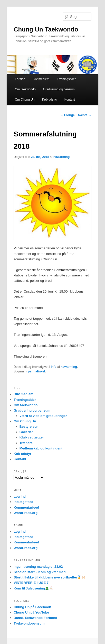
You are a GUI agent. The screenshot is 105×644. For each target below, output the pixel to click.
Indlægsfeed (23, 502)
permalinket (36, 371)
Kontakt (70, 100)
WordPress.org (26, 513)
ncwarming (61, 157)
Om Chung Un (25, 100)
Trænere (26, 443)
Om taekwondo (25, 89)
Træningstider (66, 79)
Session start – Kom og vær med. (40, 572)
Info (54, 367)
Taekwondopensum (29, 623)
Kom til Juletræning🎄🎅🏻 (33, 588)
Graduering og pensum (59, 89)
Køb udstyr (50, 100)
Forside (20, 79)
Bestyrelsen (29, 427)
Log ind (20, 496)
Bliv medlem (41, 79)
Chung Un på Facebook (32, 607)
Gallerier (26, 432)
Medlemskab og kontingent (41, 448)
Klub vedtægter (32, 437)
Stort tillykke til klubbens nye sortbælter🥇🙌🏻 (50, 577)
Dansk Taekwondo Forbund (35, 618)
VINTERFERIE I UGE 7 (31, 583)
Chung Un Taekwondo (46, 29)
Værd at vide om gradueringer (43, 416)
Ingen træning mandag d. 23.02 (38, 567)
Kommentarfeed (26, 507)
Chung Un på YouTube (31, 612)
